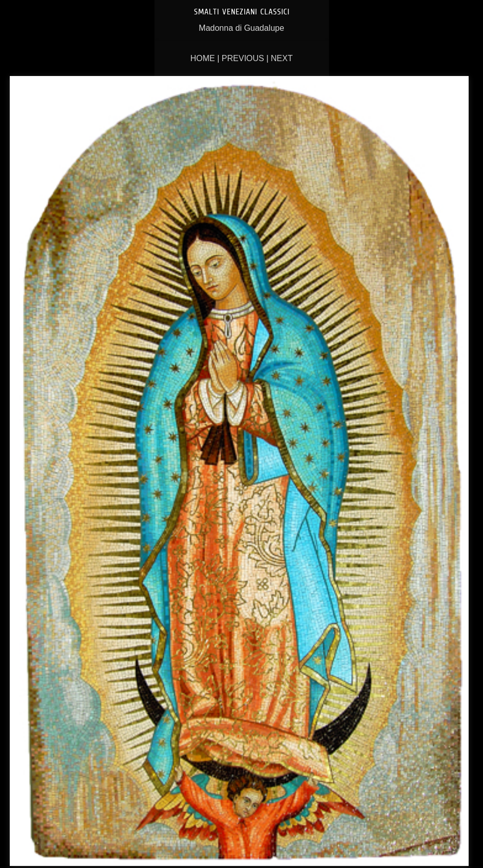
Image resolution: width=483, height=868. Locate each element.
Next (282, 58)
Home (203, 58)
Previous (243, 58)
